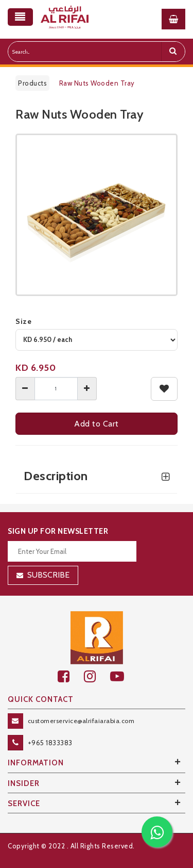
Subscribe (48, 575)
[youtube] (123, 676)
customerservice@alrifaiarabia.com (81, 721)
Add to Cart (97, 424)
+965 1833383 (50, 743)
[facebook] (71, 676)
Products (32, 83)
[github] (97, 676)
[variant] (97, 340)
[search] (173, 52)
